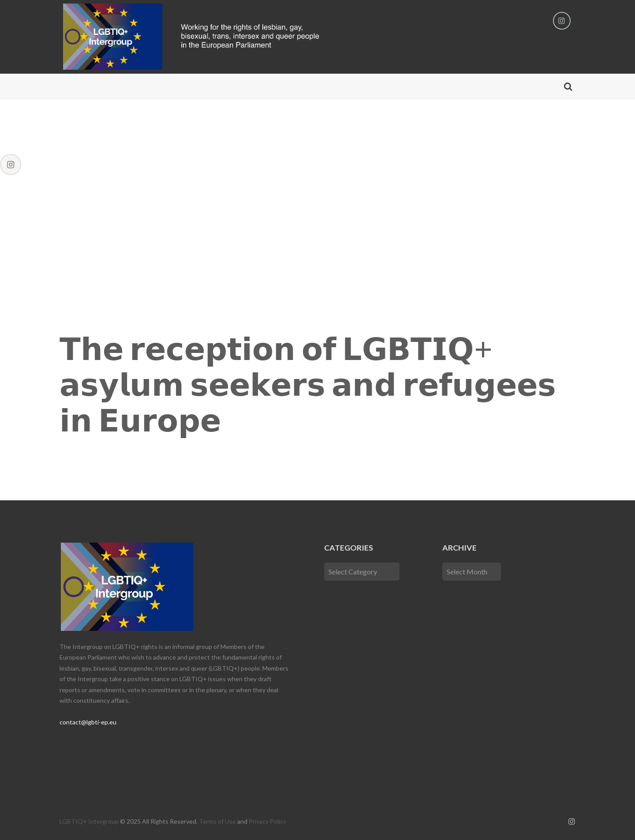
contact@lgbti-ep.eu (88, 722)
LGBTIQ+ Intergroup (89, 821)
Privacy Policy (267, 821)
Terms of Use (217, 821)
